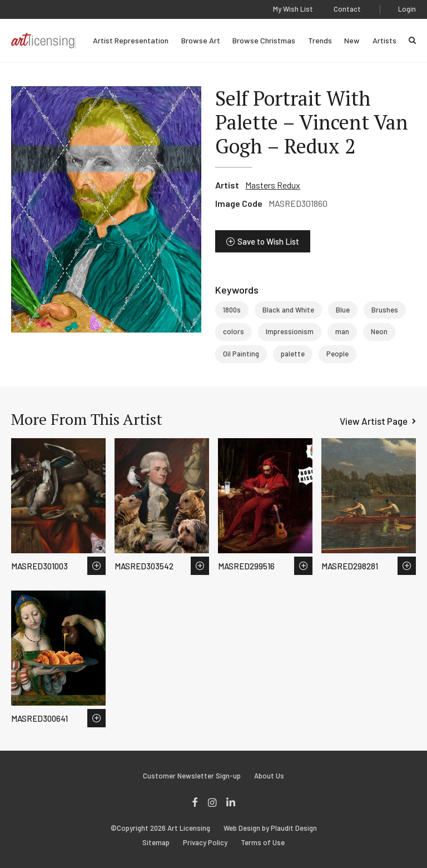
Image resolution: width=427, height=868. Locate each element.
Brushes (385, 310)
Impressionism (290, 331)
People (337, 354)
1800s (232, 310)
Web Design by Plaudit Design (270, 828)
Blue (343, 310)
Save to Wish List (268, 241)
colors (234, 331)
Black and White (288, 310)
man (342, 331)
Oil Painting (241, 354)
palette (293, 354)
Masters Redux (273, 185)
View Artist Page (374, 421)
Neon (379, 331)
